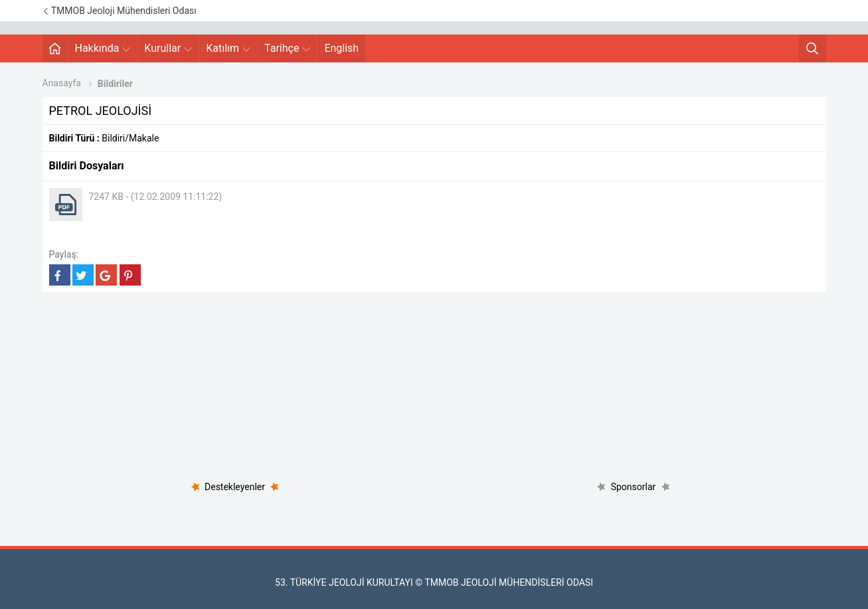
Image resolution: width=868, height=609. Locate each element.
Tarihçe (287, 48)
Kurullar (168, 48)
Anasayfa (62, 83)
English (341, 48)
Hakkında (103, 48)
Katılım (228, 48)
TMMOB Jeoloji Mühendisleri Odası (120, 11)
